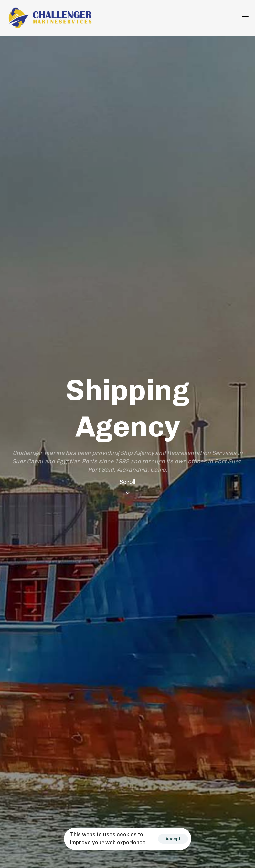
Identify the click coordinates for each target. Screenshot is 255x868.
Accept (173, 839)
